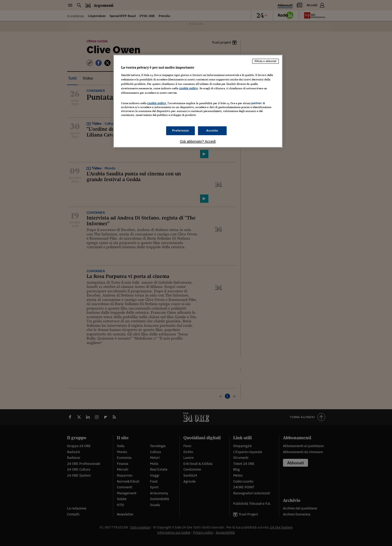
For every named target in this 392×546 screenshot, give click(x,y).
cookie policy (189, 88)
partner (257, 103)
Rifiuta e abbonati (266, 61)
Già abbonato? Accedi (198, 141)
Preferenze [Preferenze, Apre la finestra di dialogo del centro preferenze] (180, 130)
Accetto (212, 130)
